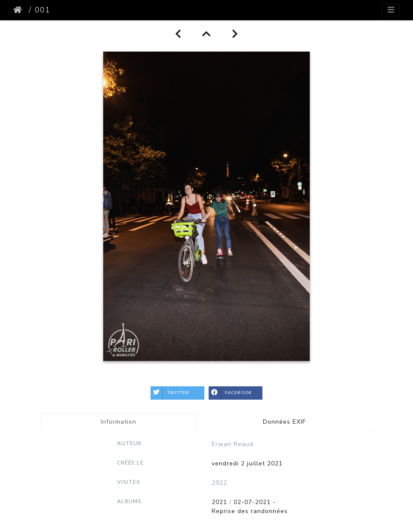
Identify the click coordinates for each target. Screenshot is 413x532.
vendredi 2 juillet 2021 (247, 463)
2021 (219, 502)
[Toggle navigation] (391, 10)
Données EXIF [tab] (284, 422)
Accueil (19, 10)
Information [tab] (119, 422)
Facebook (230, 393)
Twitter (170, 393)
